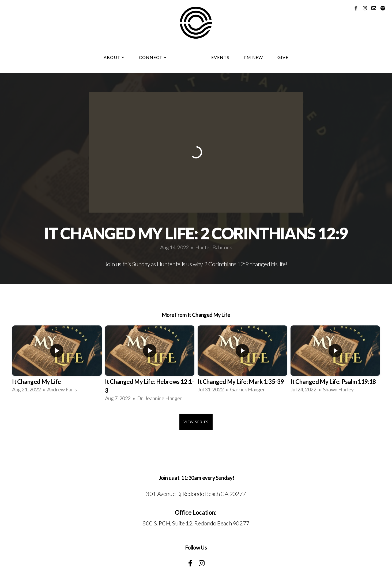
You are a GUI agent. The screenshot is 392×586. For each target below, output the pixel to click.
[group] (57, 361)
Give (283, 57)
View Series (196, 422)
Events (220, 57)
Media (189, 57)
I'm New (253, 57)
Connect (153, 57)
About (114, 57)
